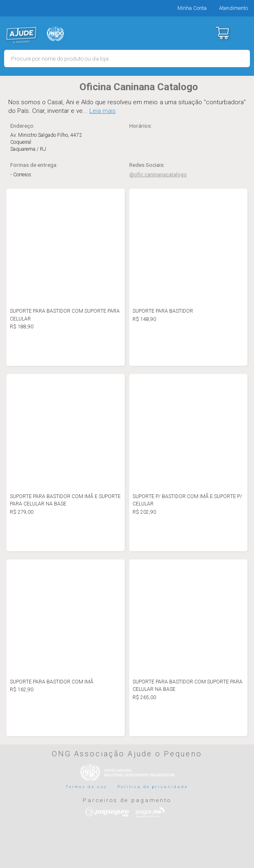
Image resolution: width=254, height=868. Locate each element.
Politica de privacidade (153, 787)
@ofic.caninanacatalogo (158, 175)
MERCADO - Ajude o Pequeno (21, 35)
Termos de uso (86, 787)
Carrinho (222, 33)
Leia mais (103, 111)
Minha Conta (192, 8)
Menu (243, 33)
